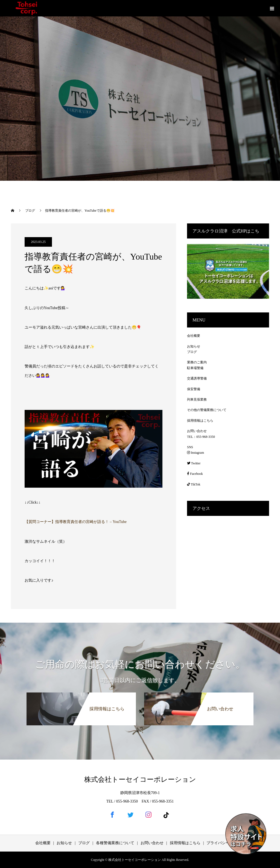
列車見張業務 (197, 399)
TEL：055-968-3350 (201, 437)
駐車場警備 (195, 368)
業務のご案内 (197, 362)
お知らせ (194, 346)
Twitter (194, 463)
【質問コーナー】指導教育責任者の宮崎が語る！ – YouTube (76, 522)
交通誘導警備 (197, 378)
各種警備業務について (115, 843)
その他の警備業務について (207, 410)
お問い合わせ (197, 431)
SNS (190, 447)
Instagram (196, 453)
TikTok (194, 484)
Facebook (195, 474)
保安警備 (194, 389)
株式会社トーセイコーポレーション (140, 779)
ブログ (192, 352)
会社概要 (194, 336)
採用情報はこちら (200, 421)
